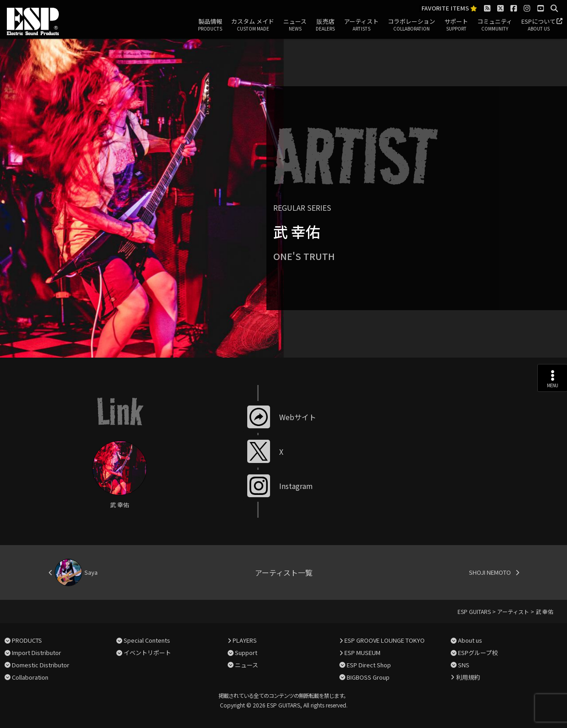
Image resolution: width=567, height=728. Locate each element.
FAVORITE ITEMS (449, 8)
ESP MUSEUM (362, 653)
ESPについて (538, 25)
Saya (91, 572)
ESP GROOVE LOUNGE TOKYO (385, 640)
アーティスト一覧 (284, 572)
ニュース (295, 25)
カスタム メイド (253, 25)
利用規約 (468, 677)
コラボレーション (411, 25)
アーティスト (361, 25)
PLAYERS (245, 640)
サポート (456, 25)
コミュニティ (495, 25)
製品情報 (210, 25)
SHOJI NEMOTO (490, 572)
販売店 (325, 25)
